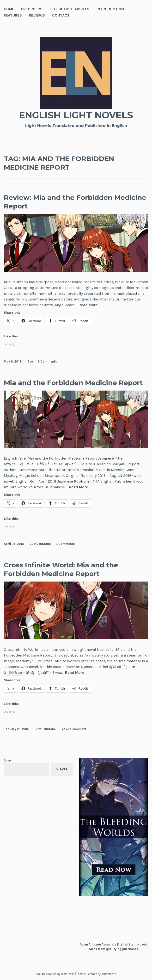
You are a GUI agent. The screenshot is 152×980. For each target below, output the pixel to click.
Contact (61, 15)
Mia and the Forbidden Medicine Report (73, 383)
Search (9, 760)
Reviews (37, 15)
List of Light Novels (70, 9)
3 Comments (47, 361)
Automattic (109, 974)
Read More (88, 305)
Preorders (32, 9)
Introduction (110, 9)
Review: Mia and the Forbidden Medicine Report (75, 202)
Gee (30, 361)
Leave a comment (73, 729)
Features (13, 15)
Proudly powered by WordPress (55, 974)
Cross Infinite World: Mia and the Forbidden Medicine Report (61, 569)
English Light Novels (76, 115)
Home (9, 9)
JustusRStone (40, 544)
